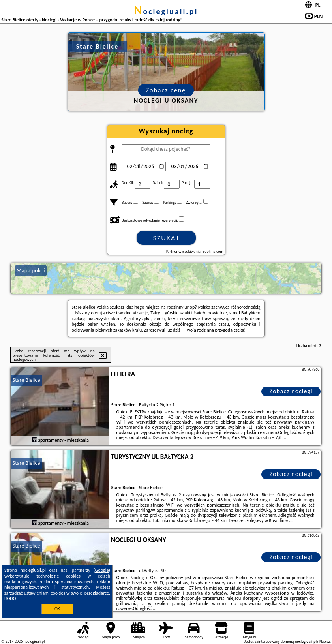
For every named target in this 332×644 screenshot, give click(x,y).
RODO (10, 599)
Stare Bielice (26, 380)
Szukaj (166, 238)
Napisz (325, 641)
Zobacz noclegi (291, 391)
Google (102, 570)
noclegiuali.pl (166, 11)
